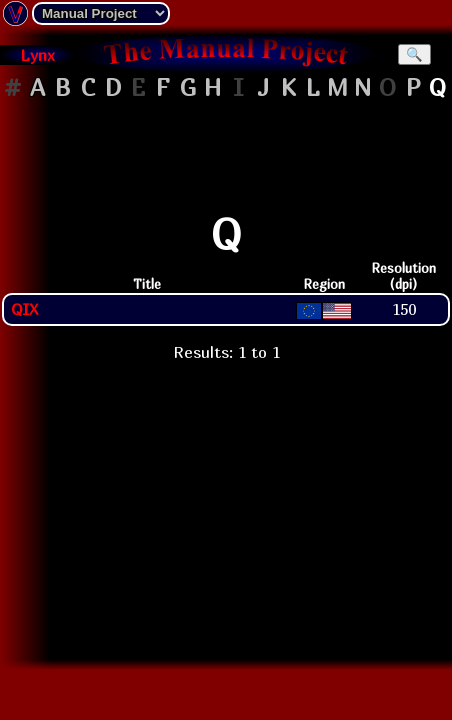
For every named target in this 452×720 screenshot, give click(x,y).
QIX (24, 309)
